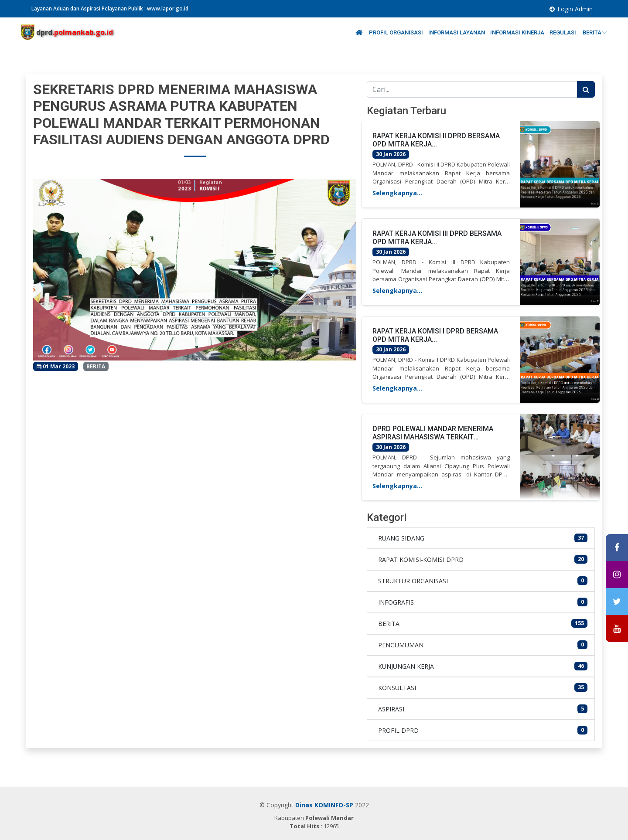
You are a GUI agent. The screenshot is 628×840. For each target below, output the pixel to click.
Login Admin (575, 9)
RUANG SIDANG (401, 538)
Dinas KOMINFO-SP (324, 805)
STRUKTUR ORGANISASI (413, 581)
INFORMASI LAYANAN (457, 32)
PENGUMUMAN (401, 645)
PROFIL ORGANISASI (396, 32)
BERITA (595, 33)
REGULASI (563, 32)
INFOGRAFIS (396, 602)
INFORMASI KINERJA (517, 32)
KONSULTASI (397, 688)
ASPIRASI (391, 709)
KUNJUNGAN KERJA (406, 666)
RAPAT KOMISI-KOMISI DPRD (421, 559)
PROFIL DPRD (398, 730)
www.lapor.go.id (168, 9)
